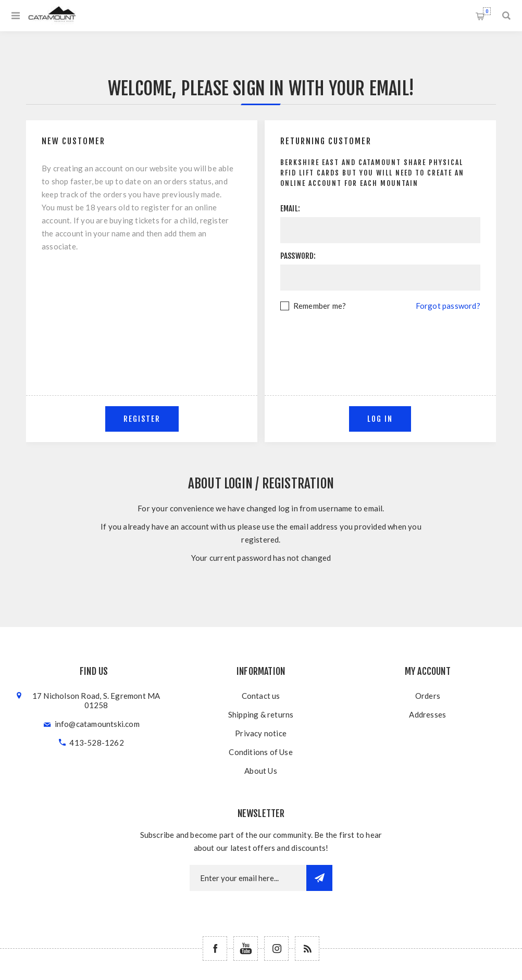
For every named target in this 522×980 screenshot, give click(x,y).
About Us (261, 771)
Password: (298, 256)
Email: (290, 209)
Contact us (261, 696)
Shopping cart (487, 11)
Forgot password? (448, 306)
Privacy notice (261, 733)
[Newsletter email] (248, 878)
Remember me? (320, 306)
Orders (428, 696)
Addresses (427, 714)
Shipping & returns (261, 714)
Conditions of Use (260, 752)
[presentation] (380, 341)
